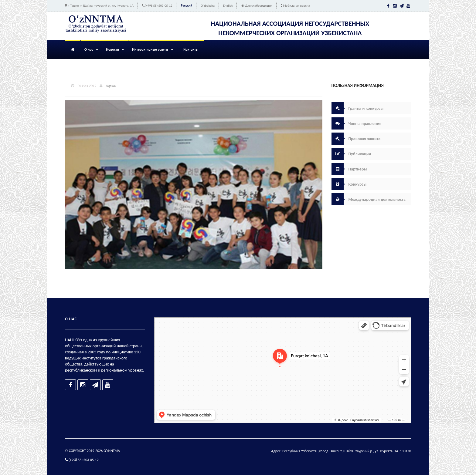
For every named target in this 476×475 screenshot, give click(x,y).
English (228, 6)
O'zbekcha (208, 6)
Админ (111, 86)
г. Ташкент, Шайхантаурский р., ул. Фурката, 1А (101, 6)
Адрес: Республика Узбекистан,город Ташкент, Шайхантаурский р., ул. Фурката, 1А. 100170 (341, 451)
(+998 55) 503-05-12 (159, 6)
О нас (89, 49)
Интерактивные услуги (150, 49)
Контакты (191, 49)
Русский (186, 6)
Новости (112, 49)
